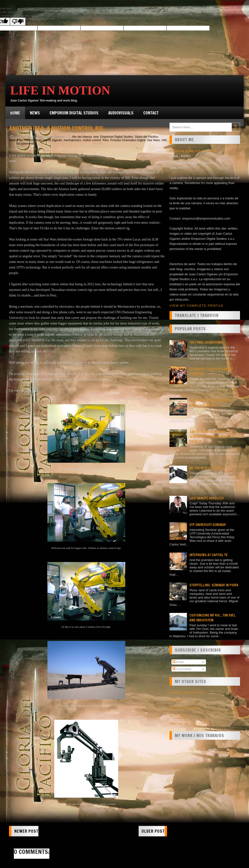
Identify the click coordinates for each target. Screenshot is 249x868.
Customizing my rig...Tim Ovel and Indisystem (213, 618)
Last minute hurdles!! (207, 498)
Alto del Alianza (82, 137)
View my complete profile (196, 306)
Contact (151, 113)
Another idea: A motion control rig (56, 128)
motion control (92, 140)
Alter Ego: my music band (187, 724)
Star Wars (154, 140)
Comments (182, 669)
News (35, 113)
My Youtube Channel (184, 708)
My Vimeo (177, 700)
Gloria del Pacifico (147, 137)
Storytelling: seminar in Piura (214, 585)
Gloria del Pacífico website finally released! (211, 403)
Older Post (153, 831)
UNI (164, 140)
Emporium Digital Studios (74, 113)
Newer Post (26, 831)
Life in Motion (60, 90)
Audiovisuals (121, 113)
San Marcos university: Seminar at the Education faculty (209, 437)
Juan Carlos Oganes (49, 140)
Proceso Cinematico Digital (128, 140)
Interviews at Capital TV (208, 555)
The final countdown (206, 342)
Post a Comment (26, 861)
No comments (25, 144)
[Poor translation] (18, 22)
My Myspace (178, 716)
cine (96, 137)
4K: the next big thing (206, 468)
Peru (106, 140)
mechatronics (72, 140)
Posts (178, 662)
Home (15, 113)
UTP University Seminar (208, 525)
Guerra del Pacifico (21, 140)
